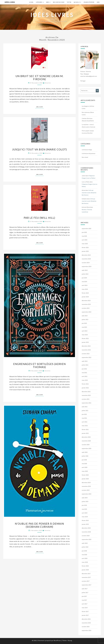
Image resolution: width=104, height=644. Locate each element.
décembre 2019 (86, 483)
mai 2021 (84, 418)
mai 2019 (84, 509)
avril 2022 (85, 376)
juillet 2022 (85, 365)
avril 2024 (85, 285)
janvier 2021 (85, 433)
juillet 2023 (85, 319)
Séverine (48, 83)
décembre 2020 (86, 437)
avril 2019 (85, 513)
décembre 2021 (86, 392)
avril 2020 (85, 467)
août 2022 (85, 361)
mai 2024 (84, 282)
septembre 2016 (86, 630)
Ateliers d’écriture (89, 2)
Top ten (69, 2)
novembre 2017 (86, 577)
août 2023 (85, 316)
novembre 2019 (86, 486)
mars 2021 (85, 426)
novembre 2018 (86, 532)
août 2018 (85, 543)
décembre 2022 (86, 346)
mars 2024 (85, 289)
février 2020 (85, 475)
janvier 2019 (85, 524)
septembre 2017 (86, 585)
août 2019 (85, 498)
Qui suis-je (77, 2)
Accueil (31, 2)
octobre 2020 (86, 445)
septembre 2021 (86, 403)
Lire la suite (40, 107)
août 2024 (85, 270)
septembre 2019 (86, 494)
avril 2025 (85, 240)
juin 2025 (84, 232)
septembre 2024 (86, 266)
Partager (83, 81)
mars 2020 (85, 471)
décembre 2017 (86, 574)
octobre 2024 (86, 263)
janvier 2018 (85, 570)
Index (48, 2)
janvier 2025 (85, 251)
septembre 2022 (86, 357)
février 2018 (85, 566)
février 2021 (85, 429)
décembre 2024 (86, 255)
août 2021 (85, 407)
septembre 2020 (86, 448)
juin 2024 (84, 278)
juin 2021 (84, 414)
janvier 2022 (85, 388)
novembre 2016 (86, 623)
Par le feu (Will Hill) (39, 218)
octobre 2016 (86, 627)
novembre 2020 (86, 441)
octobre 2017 (86, 581)
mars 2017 (85, 608)
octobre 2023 (86, 308)
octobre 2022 (86, 354)
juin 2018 (84, 551)
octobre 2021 (86, 399)
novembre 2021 (86, 395)
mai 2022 (84, 373)
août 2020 (85, 452)
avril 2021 (85, 422)
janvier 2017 (85, 615)
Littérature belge (87, 150)
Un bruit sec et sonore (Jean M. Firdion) (40, 78)
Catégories (39, 2)
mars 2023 (85, 335)
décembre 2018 (86, 528)
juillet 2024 (85, 274)
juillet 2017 (85, 593)
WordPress (57, 640)
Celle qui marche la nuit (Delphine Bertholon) (89, 193)
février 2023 (85, 338)
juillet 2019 (85, 501)
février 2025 (85, 247)
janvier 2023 (85, 342)
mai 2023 (84, 327)
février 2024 (85, 293)
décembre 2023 (86, 301)
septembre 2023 (86, 312)
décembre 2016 (86, 619)
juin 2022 (84, 369)
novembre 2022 (86, 350)
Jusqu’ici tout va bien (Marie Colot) (40, 149)
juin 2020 (84, 460)
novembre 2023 (86, 304)
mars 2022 (85, 380)
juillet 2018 (85, 547)
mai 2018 (84, 555)
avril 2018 (85, 558)
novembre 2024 (86, 259)
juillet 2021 (85, 411)
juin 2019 (84, 505)
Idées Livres (10, 2)
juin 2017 (84, 596)
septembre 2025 (86, 229)
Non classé (85, 157)
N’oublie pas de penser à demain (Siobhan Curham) (39, 525)
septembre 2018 (86, 539)
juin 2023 (84, 323)
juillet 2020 (85, 456)
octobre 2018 (86, 536)
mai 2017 (84, 600)
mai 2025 (84, 236)
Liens (98, 2)
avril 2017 (85, 604)
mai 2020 (84, 464)
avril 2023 (85, 331)
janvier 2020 (85, 479)
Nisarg (70, 640)
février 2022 (85, 384)
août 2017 (85, 589)
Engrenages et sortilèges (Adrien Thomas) (40, 365)
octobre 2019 (86, 490)
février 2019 (85, 520)
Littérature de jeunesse (89, 153)
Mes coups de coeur (59, 2)
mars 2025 (85, 244)
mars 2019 (85, 517)
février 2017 (85, 611)
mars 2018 (85, 562)
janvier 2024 (85, 297)
